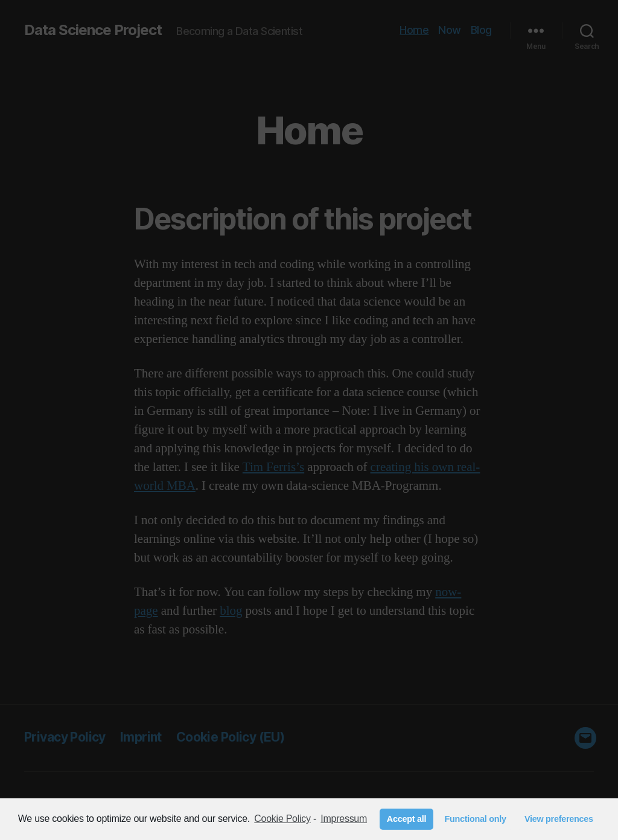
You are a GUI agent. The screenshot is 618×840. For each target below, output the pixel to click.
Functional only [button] (475, 819)
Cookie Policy (282, 819)
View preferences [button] (559, 819)
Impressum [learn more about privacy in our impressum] (344, 819)
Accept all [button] (406, 819)
